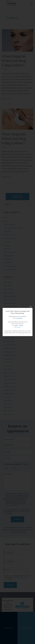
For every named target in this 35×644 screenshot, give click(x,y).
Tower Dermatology (18, 318)
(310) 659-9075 (17, 327)
